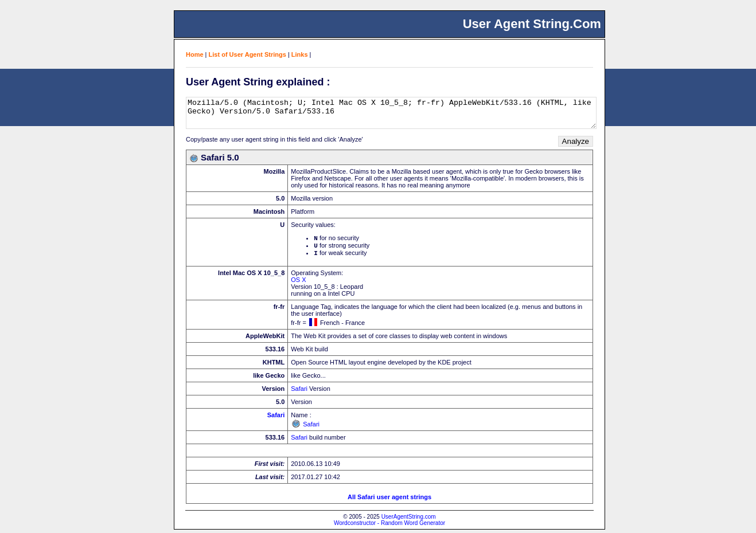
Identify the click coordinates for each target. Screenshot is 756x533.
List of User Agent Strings (248, 54)
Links (300, 54)
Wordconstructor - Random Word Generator (389, 526)
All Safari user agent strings (389, 500)
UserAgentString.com (409, 520)
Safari (299, 392)
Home (195, 54)
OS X (298, 283)
